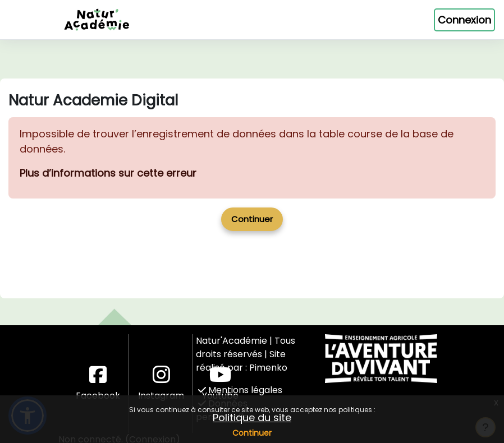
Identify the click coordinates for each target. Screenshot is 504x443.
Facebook (98, 384)
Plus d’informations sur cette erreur (108, 173)
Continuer (252, 433)
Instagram (161, 384)
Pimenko (268, 368)
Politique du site (252, 417)
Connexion (464, 20)
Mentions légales (240, 390)
